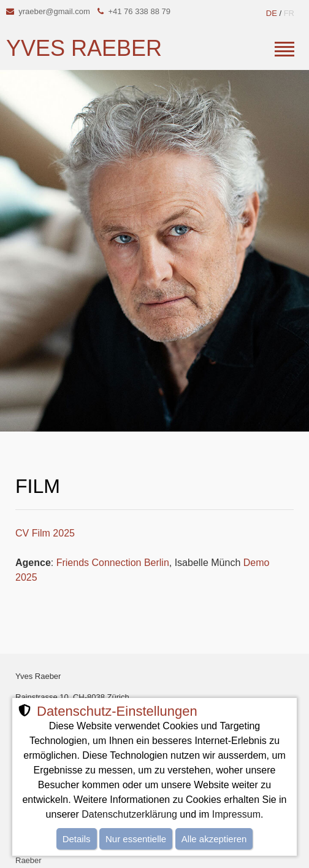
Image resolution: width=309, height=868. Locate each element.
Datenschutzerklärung (129, 814)
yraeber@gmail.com (54, 11)
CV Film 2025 (45, 533)
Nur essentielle (136, 839)
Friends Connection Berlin (113, 563)
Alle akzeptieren (214, 839)
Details (77, 839)
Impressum (236, 814)
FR (289, 13)
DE (272, 13)
